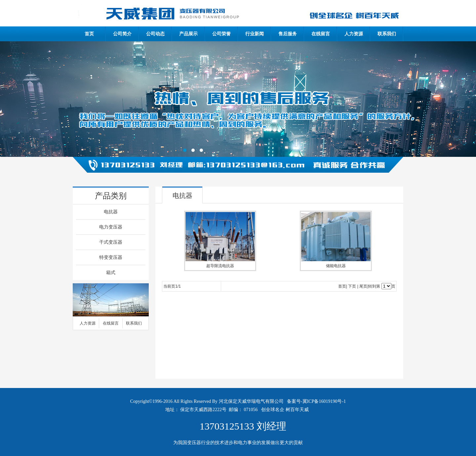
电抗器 (111, 212)
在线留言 (321, 34)
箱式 (111, 273)
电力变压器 (111, 227)
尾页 (363, 286)
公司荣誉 (221, 34)
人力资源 (354, 34)
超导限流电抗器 (220, 266)
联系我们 (387, 34)
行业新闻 (255, 34)
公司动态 (155, 34)
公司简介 (122, 34)
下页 (352, 286)
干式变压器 (111, 242)
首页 (89, 34)
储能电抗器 (336, 266)
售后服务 (288, 34)
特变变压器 (111, 257)
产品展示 (188, 34)
